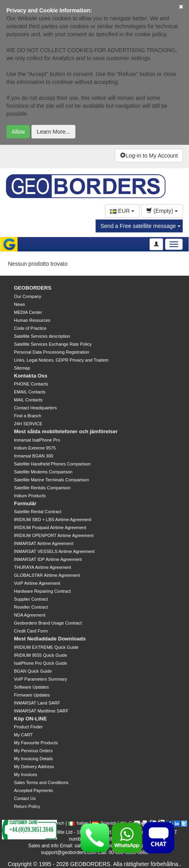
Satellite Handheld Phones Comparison (52, 464)
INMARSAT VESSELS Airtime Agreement (54, 551)
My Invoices (26, 775)
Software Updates (31, 687)
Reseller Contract (31, 607)
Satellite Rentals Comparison (42, 488)
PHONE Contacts (31, 384)
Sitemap (22, 368)
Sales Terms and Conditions (41, 782)
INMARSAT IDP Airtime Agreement (48, 559)
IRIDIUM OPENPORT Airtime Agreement (54, 535)
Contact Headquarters (35, 408)
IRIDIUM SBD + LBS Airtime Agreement (53, 520)
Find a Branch (28, 416)
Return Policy (27, 806)
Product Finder (28, 727)
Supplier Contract (31, 599)
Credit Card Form (31, 631)
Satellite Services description (42, 336)
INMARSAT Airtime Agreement (44, 543)
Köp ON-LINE (30, 719)
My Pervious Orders (33, 751)
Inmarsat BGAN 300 (33, 456)
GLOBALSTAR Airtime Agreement (47, 575)
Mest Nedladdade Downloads (50, 639)
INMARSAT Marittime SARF (41, 711)
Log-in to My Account (149, 156)
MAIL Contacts (28, 400)
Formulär (25, 503)
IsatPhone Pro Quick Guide (40, 663)
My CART (23, 735)
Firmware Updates (32, 695)
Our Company (28, 296)
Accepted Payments (33, 790)
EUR (122, 211)
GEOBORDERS (33, 288)
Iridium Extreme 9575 (35, 448)
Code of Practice (30, 328)
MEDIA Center (28, 312)
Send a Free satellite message (141, 226)
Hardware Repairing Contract (42, 591)
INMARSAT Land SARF (37, 703)
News (20, 304)
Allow (18, 132)
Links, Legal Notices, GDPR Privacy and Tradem (61, 360)
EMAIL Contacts (30, 392)
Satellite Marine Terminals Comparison (51, 480)
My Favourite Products (36, 743)
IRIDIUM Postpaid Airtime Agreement (50, 527)
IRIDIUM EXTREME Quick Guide (46, 647)
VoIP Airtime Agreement (37, 583)
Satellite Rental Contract (38, 512)
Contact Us (25, 798)
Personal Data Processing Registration (52, 352)
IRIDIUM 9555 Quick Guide (40, 655)
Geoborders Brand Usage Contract (48, 623)
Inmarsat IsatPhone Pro (37, 440)
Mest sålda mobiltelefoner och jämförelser (66, 431)
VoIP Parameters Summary (40, 679)
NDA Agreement (30, 615)
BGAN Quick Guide (33, 671)
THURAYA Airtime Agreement (42, 567)
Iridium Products (30, 496)
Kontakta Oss (31, 376)
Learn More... (53, 132)
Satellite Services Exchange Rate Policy (53, 344)
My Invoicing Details (33, 759)
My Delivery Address (34, 767)
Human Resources (32, 320)
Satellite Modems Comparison (43, 472)
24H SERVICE (28, 424)
